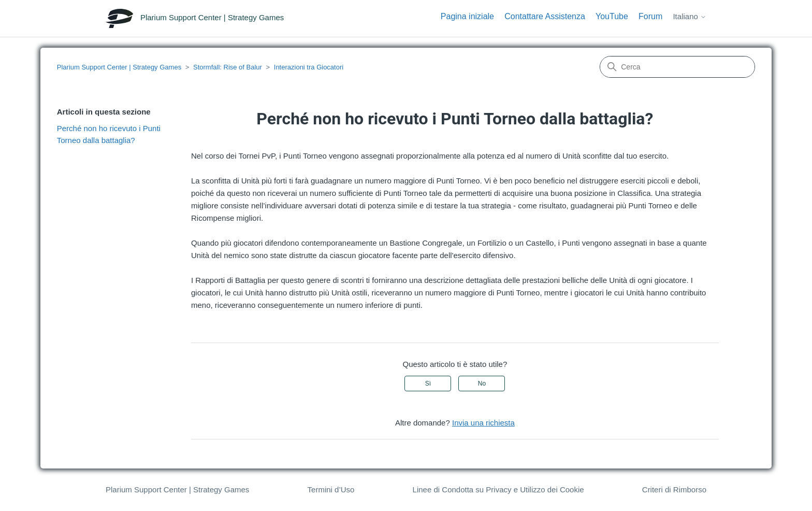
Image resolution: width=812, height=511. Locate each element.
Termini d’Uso (331, 489)
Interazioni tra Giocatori (309, 67)
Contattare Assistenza (545, 16)
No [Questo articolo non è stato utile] (482, 384)
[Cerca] (677, 67)
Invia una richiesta (483, 423)
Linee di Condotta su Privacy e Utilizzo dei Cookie (498, 489)
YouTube (612, 16)
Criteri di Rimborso (674, 489)
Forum (650, 16)
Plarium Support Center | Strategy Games (119, 67)
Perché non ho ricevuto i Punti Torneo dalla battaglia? (109, 134)
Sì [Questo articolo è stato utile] (428, 384)
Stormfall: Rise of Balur (228, 67)
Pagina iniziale (467, 16)
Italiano (690, 16)
